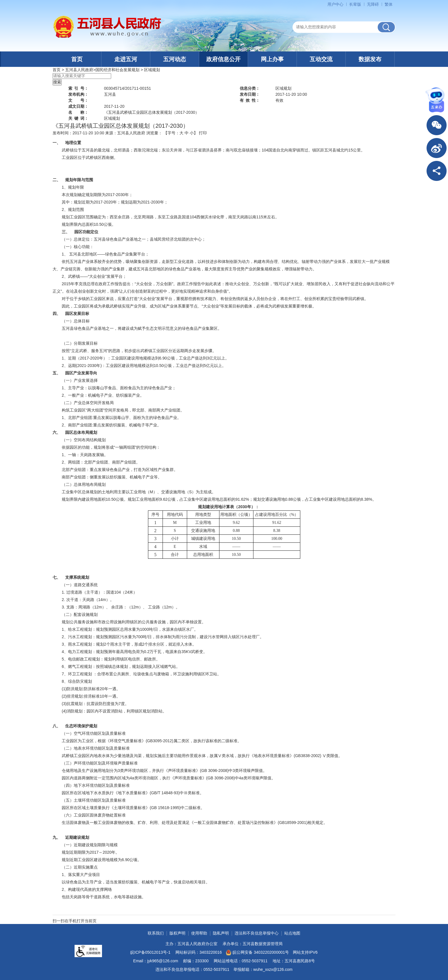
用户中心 (335, 4)
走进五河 (126, 59)
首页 (77, 59)
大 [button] (181, 133)
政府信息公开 (223, 59)
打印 (203, 133)
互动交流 (321, 59)
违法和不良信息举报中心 (257, 933)
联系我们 (156, 933)
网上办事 (272, 59)
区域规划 (152, 70)
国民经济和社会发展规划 (117, 70)
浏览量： (154, 133)
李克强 (81, 284)
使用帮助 (199, 933)
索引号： (78, 88)
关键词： (78, 118)
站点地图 (292, 933)
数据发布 (370, 59)
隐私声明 (221, 933)
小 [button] (192, 133)
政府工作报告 (111, 284)
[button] (355, 4)
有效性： (250, 100)
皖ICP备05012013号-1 (150, 952)
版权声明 (177, 933)
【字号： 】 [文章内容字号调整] (181, 133)
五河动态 (175, 59)
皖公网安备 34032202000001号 (257, 953)
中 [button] (187, 133)
